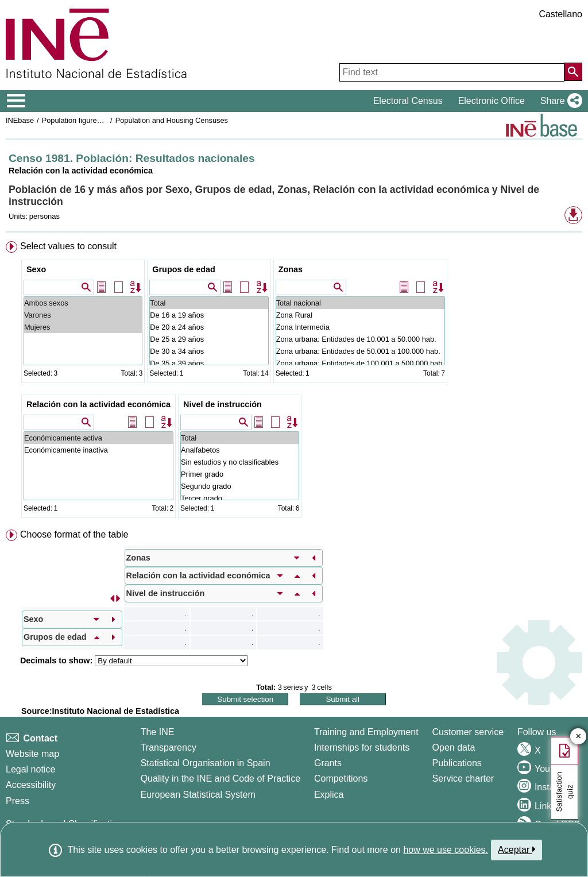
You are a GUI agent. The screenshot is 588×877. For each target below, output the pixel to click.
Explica (329, 795)
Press (18, 801)
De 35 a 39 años (209, 363)
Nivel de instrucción (223, 404)
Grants (328, 763)
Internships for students (362, 747)
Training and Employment (366, 732)
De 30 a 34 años (209, 351)
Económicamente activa (98, 438)
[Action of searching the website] (573, 72)
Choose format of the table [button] (74, 534)
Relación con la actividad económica (98, 404)
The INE (158, 732)
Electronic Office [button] (492, 101)
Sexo (36, 269)
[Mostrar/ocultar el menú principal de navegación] (16, 101)
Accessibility (31, 785)
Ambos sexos (83, 303)
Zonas (291, 269)
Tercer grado (240, 498)
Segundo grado (240, 486)
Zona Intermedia (360, 327)
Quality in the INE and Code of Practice (220, 779)
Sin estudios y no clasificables (240, 462)
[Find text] (452, 72)
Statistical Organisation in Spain (206, 763)
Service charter (463, 779)
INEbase (20, 120)
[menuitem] (294, 382)
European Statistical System (198, 795)
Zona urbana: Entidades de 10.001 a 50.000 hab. (360, 339)
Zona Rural (360, 315)
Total (209, 303)
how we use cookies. (446, 850)
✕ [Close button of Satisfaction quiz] (579, 737)
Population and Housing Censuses (172, 120)
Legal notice (30, 769)
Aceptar (517, 849)
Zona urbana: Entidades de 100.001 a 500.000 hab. (360, 363)
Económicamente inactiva (98, 450)
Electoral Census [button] (408, 101)
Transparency (169, 747)
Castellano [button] (560, 14)
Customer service (468, 732)
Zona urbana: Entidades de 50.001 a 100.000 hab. (360, 351)
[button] (559, 101)
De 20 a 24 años (209, 327)
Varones (83, 315)
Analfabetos (240, 450)
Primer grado (240, 474)
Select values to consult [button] (68, 246)
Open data (454, 747)
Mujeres (83, 327)
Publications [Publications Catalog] (457, 763)
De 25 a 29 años (209, 339)
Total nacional (360, 303)
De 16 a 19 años (209, 315)
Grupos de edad (184, 269)
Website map (32, 754)
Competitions (341, 779)
